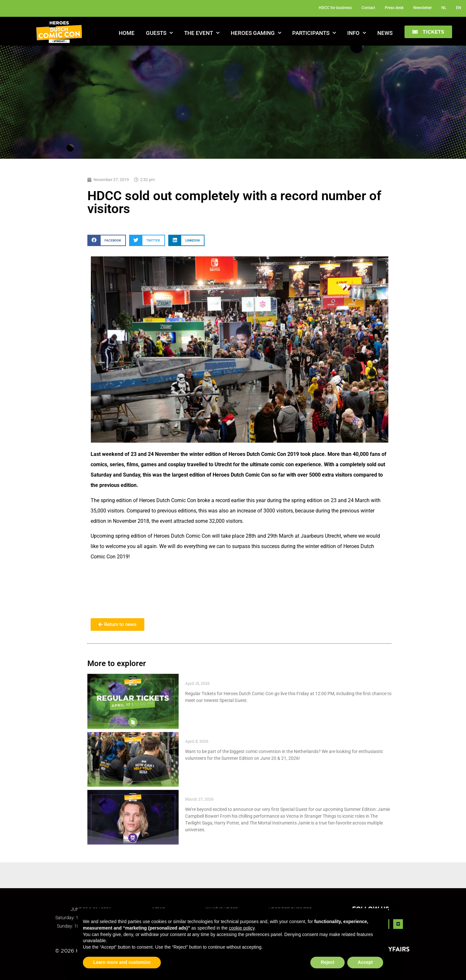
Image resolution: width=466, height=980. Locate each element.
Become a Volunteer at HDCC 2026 (231, 735)
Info (357, 33)
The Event (202, 33)
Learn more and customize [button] (122, 962)
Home (127, 33)
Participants (314, 33)
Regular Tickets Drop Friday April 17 (233, 677)
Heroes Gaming (256, 33)
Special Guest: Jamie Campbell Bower (236, 793)
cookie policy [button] (242, 928)
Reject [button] (327, 962)
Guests (159, 33)
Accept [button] (365, 962)
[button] (428, 32)
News (385, 33)
